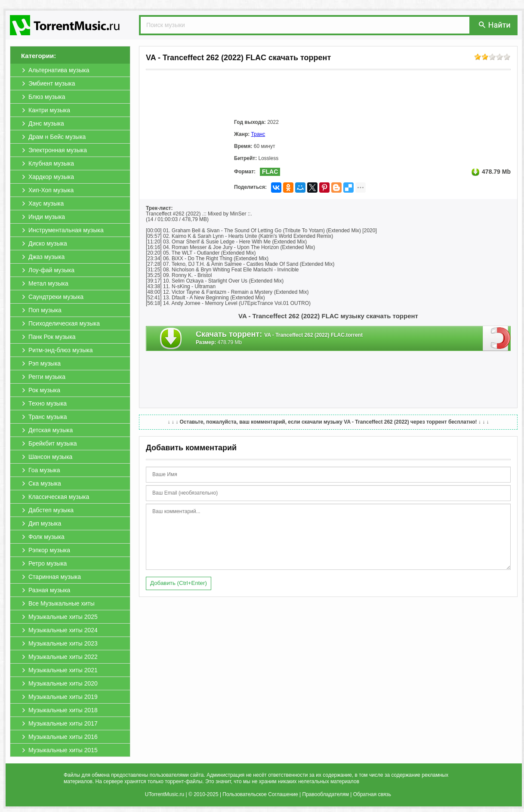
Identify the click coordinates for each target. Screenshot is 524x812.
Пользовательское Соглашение (260, 794)
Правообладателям (326, 794)
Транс (258, 134)
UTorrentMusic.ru (165, 794)
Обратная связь (372, 794)
